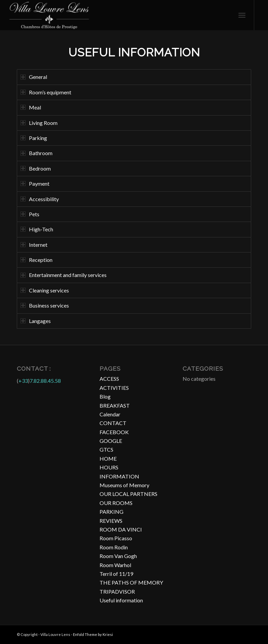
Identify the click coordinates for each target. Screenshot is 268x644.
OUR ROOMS (116, 503)
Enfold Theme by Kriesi (93, 634)
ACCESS (109, 379)
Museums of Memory (124, 485)
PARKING (111, 512)
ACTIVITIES (114, 388)
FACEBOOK (114, 432)
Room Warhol (115, 565)
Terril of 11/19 (116, 574)
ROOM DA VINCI (121, 529)
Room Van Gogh (118, 556)
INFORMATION (119, 476)
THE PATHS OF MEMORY (131, 582)
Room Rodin (114, 547)
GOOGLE (111, 441)
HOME (108, 458)
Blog (105, 396)
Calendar (110, 414)
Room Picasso (116, 538)
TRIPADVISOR (117, 591)
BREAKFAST (115, 405)
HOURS (109, 467)
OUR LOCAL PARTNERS (128, 494)
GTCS (106, 449)
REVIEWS (111, 521)
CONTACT (113, 423)
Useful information (121, 600)
